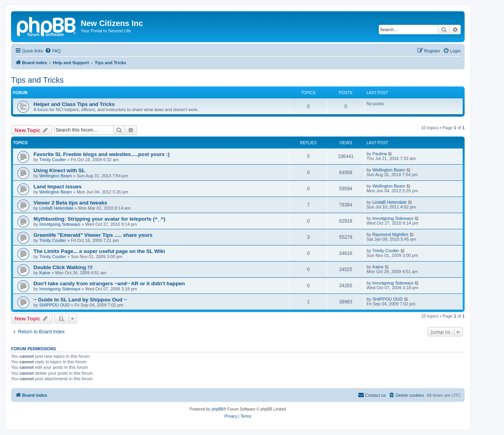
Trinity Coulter (53, 160)
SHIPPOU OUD (55, 305)
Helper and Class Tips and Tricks (74, 104)
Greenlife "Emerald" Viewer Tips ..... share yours (93, 235)
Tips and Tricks (37, 80)
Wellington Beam (56, 176)
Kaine (45, 273)
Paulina (380, 154)
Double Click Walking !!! (63, 267)
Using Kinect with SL (59, 170)
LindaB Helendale (57, 208)
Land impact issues (57, 187)
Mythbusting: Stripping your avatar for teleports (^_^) (99, 219)
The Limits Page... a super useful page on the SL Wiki (99, 251)
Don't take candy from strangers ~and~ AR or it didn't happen (109, 283)
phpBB (217, 409)
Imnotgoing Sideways (60, 224)
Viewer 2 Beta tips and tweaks (70, 203)
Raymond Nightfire (390, 234)
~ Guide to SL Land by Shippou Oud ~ (80, 300)
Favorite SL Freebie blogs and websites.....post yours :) (102, 154)
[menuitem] (53, 51)
